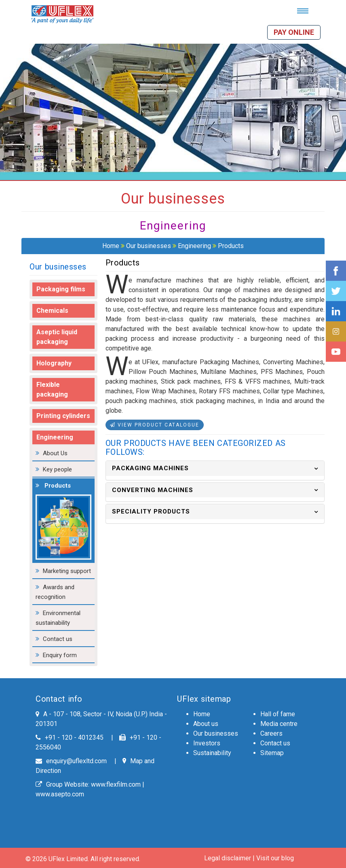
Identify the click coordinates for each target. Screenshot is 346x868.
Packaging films (61, 289)
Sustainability (212, 753)
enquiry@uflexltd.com (71, 761)
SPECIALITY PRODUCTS (151, 511)
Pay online (294, 32)
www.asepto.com (60, 794)
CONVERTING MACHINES (153, 490)
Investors (207, 743)
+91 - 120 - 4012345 (70, 737)
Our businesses (149, 246)
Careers (271, 733)
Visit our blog (275, 858)
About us (206, 724)
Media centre (279, 724)
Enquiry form (60, 655)
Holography (54, 363)
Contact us (58, 639)
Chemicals (52, 311)
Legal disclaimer (228, 858)
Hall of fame (278, 714)
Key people (57, 469)
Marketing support (67, 571)
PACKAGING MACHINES (150, 468)
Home (111, 246)
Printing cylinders (63, 416)
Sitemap (272, 753)
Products (231, 246)
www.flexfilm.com (116, 784)
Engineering (194, 246)
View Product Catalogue (155, 425)
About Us (55, 453)
